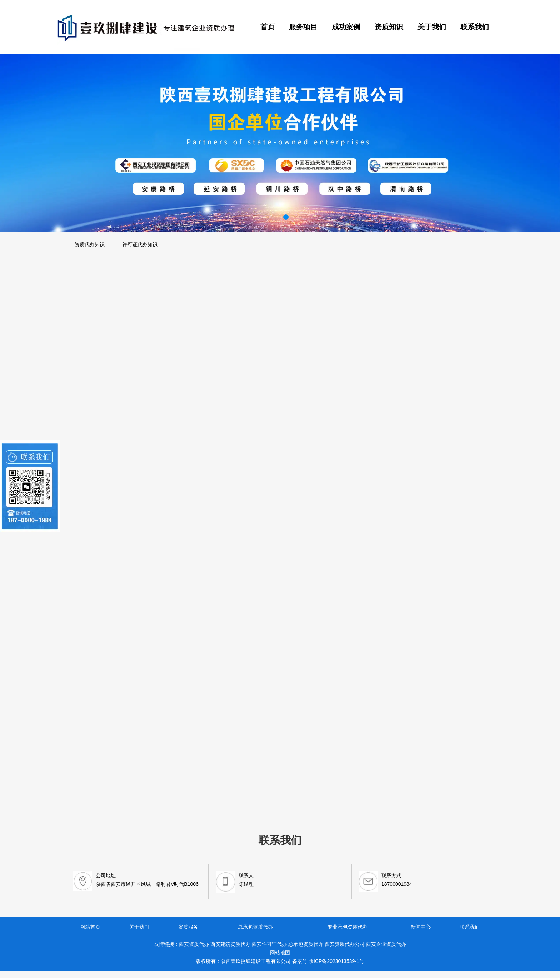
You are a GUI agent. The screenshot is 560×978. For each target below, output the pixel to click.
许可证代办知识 (140, 244)
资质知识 (389, 27)
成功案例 (346, 27)
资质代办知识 (90, 244)
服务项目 (303, 27)
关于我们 (432, 27)
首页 (267, 27)
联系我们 (475, 27)
